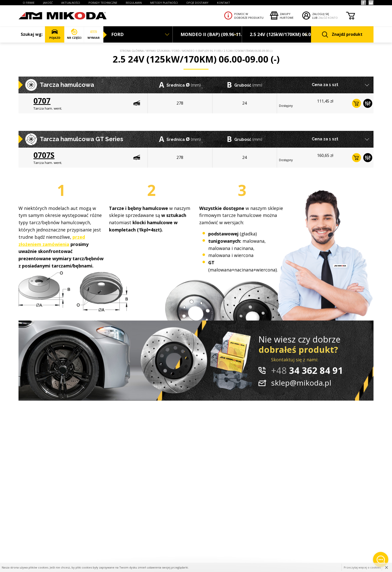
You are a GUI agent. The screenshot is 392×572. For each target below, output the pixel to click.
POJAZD (55, 34)
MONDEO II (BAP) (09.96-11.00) (202, 51)
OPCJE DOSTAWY (197, 3)
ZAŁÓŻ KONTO (328, 18)
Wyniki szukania (158, 51)
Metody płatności (164, 3)
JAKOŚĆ (48, 3)
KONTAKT (223, 3)
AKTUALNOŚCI (71, 3)
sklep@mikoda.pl (301, 383)
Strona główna (132, 51)
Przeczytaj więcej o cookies (362, 567)
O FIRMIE (29, 3)
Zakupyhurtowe (287, 16)
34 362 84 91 (307, 370)
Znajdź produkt (342, 35)
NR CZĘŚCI (74, 34)
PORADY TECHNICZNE (103, 3)
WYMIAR (94, 34)
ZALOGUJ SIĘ (321, 14)
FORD (176, 51)
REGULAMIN (134, 3)
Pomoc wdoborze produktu (249, 16)
